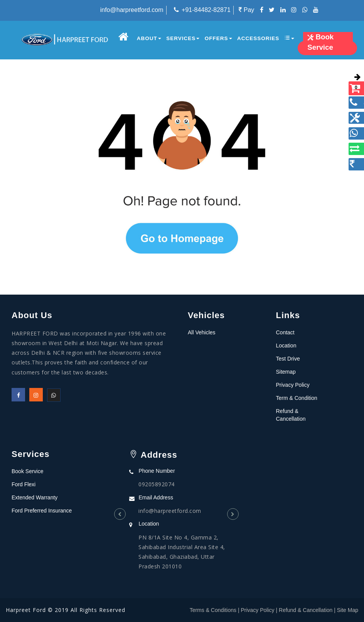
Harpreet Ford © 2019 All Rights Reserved (66, 610)
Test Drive (288, 359)
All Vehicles (202, 332)
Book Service (27, 471)
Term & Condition (297, 398)
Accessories (258, 38)
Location (286, 346)
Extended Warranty (35, 497)
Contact (285, 332)
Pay (246, 10)
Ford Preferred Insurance (42, 511)
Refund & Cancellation (306, 610)
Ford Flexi (24, 484)
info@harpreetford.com (132, 10)
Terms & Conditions (213, 610)
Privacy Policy (293, 385)
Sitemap (286, 372)
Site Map (348, 610)
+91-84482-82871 (206, 10)
